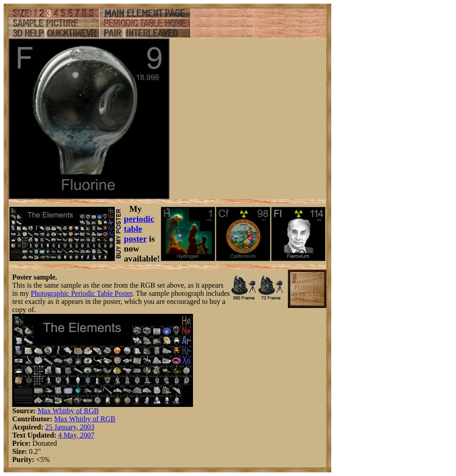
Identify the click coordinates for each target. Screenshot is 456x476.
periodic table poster (139, 229)
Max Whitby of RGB (68, 411)
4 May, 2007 (76, 435)
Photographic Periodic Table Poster (82, 293)
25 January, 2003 (70, 427)
